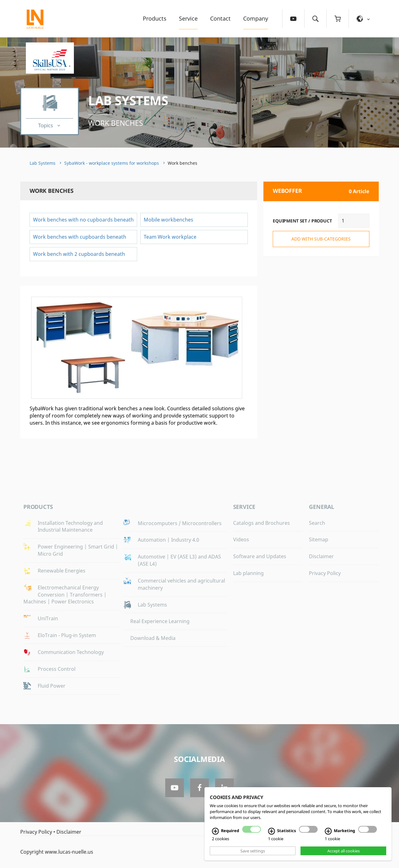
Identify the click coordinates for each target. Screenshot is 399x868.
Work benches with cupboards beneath (80, 237)
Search (317, 523)
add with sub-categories (321, 239)
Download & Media (153, 638)
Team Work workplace (170, 237)
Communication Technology (71, 652)
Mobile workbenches (169, 220)
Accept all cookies (344, 851)
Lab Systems (128, 100)
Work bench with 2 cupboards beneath (79, 254)
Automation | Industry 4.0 (168, 540)
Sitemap (319, 539)
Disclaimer (321, 556)
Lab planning (248, 573)
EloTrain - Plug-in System (67, 635)
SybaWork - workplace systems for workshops (112, 163)
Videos (241, 539)
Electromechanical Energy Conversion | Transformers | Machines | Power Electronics (65, 595)
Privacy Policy (325, 573)
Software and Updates (260, 556)
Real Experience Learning (160, 621)
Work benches (116, 123)
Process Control (57, 669)
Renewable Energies (62, 571)
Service (188, 18)
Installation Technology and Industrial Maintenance (70, 527)
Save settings (253, 851)
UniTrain (48, 618)
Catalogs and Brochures (262, 523)
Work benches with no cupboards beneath (83, 220)
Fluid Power (52, 686)
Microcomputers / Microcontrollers (180, 523)
